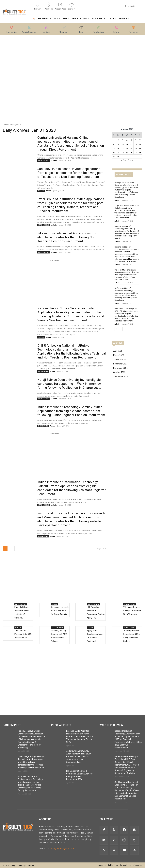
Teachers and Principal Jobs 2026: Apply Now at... (24, 634)
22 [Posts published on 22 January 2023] (114, 152)
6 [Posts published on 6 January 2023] (136, 140)
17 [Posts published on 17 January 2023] (122, 148)
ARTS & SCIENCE (44, 161)
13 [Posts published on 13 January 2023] (136, 144)
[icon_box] (38, 7)
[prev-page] (116, 329)
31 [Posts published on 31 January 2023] (122, 157)
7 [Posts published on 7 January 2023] (140, 140)
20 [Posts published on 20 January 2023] (136, 148)
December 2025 (120, 364)
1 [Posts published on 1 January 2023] (114, 140)
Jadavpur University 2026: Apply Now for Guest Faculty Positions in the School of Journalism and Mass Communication (79, 756)
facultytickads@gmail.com (62, 848)
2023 (12, 125)
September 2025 (121, 377)
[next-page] (17, 549)
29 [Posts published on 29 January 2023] (114, 157)
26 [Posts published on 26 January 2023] (131, 152)
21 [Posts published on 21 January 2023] (140, 148)
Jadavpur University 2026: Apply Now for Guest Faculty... (60, 611)
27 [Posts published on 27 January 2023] (136, 152)
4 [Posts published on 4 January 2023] (127, 140)
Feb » (130, 160)
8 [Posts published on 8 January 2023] (114, 144)
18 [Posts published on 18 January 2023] (127, 148)
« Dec (124, 160)
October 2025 (119, 372)
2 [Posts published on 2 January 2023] (118, 140)
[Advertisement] (22, 78)
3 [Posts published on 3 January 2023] (122, 140)
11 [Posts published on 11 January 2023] (127, 144)
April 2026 (118, 351)
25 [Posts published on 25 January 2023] (127, 152)
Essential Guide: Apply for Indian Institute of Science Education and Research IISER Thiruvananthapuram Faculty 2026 (80, 736)
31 (21, 125)
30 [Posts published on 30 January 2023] (118, 157)
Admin (54, 160)
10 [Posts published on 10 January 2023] (122, 144)
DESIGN (54, 604)
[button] (130, 6)
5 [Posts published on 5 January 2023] (131, 140)
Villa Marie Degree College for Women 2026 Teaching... (132, 611)
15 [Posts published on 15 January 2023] (114, 148)
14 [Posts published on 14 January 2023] (140, 144)
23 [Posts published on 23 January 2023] (118, 152)
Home (5, 125)
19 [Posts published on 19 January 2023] (131, 148)
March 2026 (119, 355)
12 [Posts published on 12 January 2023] (131, 144)
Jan (17, 125)
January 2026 (119, 359)
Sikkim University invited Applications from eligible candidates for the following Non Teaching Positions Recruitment (68, 237)
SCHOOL (41, 191)
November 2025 (120, 368)
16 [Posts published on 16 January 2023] (118, 148)
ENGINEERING (43, 371)
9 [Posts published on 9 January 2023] (118, 144)
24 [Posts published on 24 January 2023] (122, 152)
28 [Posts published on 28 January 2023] (140, 152)
